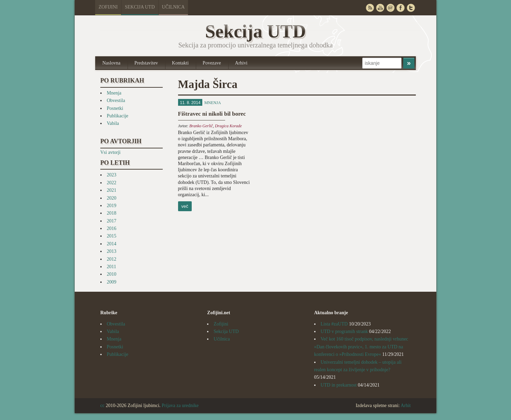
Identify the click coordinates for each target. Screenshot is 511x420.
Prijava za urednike (180, 405)
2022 (112, 183)
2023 (112, 175)
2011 (111, 267)
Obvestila (116, 100)
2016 (112, 228)
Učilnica (173, 7)
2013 (112, 251)
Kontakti (180, 63)
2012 (112, 259)
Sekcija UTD (140, 7)
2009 (112, 282)
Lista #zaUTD (334, 324)
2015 (112, 236)
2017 (112, 221)
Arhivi (241, 63)
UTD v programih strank (344, 331)
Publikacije (118, 116)
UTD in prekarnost (339, 385)
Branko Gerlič (201, 126)
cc (102, 405)
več (185, 206)
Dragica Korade (228, 126)
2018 (112, 213)
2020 (112, 198)
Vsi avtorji (111, 152)
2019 (112, 206)
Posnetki (115, 108)
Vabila (113, 123)
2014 (112, 244)
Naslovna (111, 63)
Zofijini (108, 7)
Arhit (406, 405)
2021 (112, 190)
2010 (112, 274)
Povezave (212, 63)
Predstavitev (146, 63)
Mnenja (114, 93)
